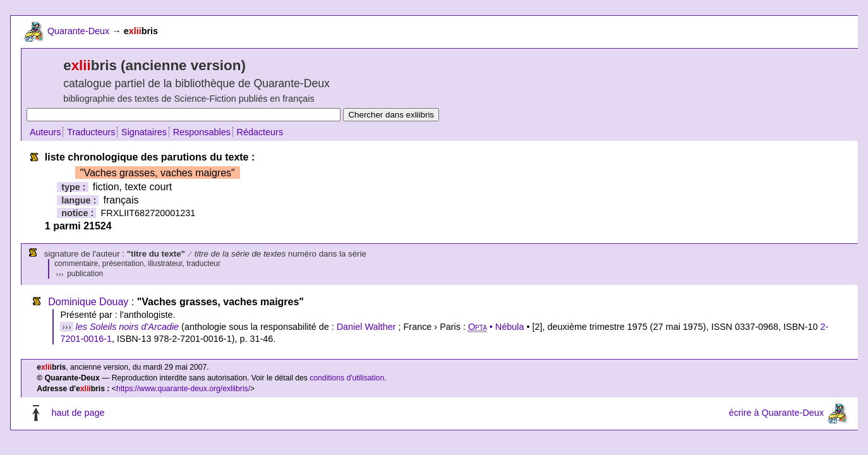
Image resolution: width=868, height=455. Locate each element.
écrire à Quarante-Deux (776, 413)
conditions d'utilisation (347, 378)
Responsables (202, 132)
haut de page (78, 413)
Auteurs (45, 132)
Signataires (144, 132)
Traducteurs (91, 132)
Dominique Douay (88, 302)
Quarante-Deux (78, 31)
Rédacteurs (260, 132)
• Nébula (496, 327)
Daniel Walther (366, 327)
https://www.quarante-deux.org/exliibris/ (183, 389)
